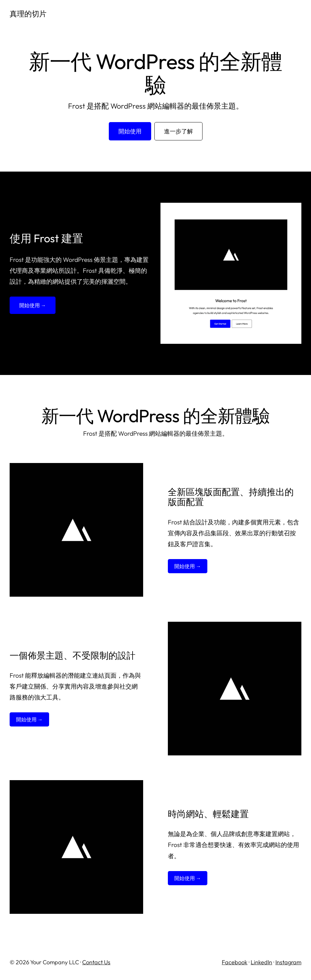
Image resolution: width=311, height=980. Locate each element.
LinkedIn (261, 962)
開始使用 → (33, 305)
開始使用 (130, 131)
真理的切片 (28, 14)
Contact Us (96, 962)
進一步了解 (178, 131)
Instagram (288, 962)
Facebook (235, 962)
